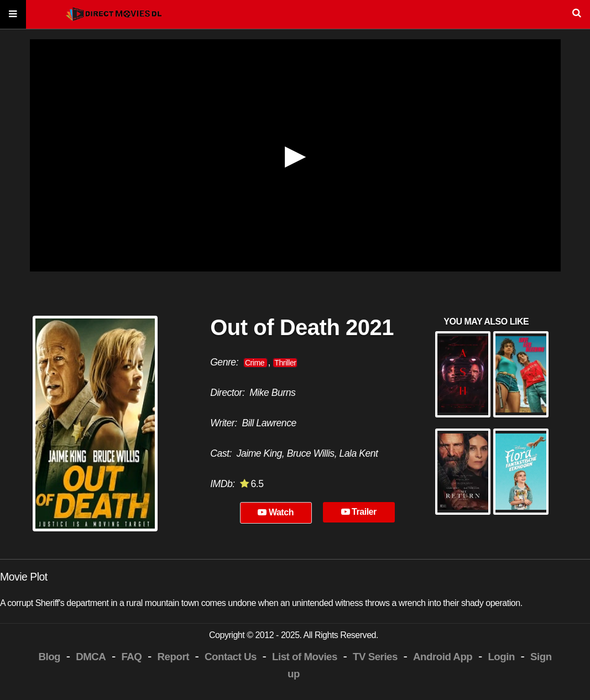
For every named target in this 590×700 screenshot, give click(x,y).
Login (501, 657)
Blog (49, 657)
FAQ (131, 657)
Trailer (359, 512)
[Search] (295, 15)
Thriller (285, 363)
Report (173, 657)
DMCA (91, 657)
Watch (276, 512)
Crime (256, 363)
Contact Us (231, 657)
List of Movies (305, 657)
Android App (443, 657)
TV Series (375, 657)
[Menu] (13, 15)
